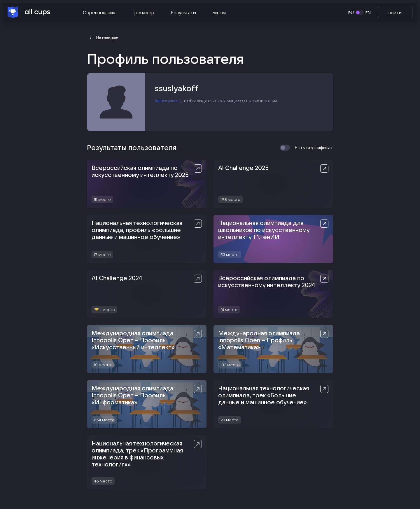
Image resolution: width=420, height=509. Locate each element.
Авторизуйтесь (171, 102)
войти (395, 13)
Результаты (183, 13)
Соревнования (99, 13)
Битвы (219, 13)
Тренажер (143, 13)
